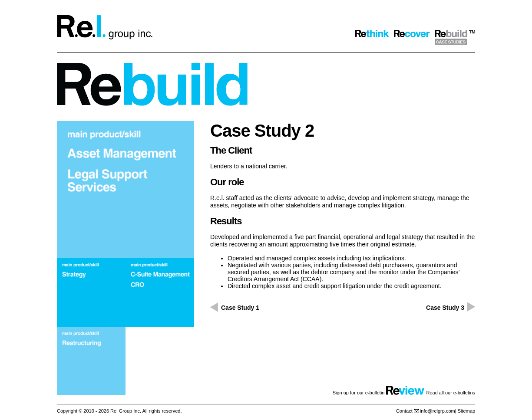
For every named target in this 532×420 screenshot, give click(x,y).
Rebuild (455, 37)
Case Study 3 (445, 308)
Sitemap (466, 411)
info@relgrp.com (438, 411)
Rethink (372, 37)
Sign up (341, 393)
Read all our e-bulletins (451, 393)
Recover (412, 37)
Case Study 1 (240, 308)
